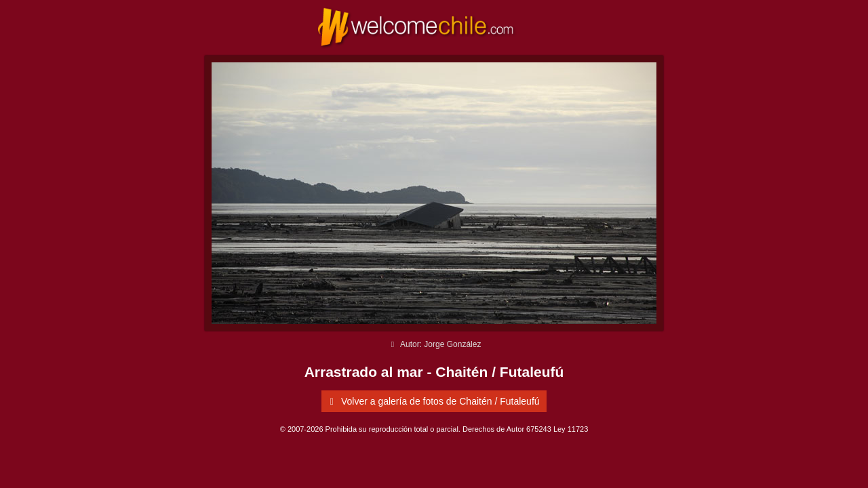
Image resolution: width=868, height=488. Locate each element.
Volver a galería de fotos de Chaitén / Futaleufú (432, 401)
